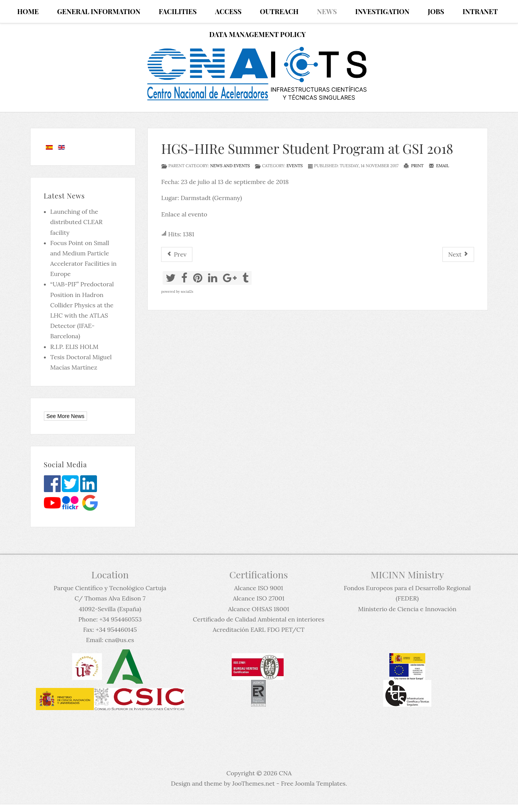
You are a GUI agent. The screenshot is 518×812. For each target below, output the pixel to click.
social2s (187, 291)
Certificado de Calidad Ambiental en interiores (258, 619)
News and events (230, 166)
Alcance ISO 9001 (258, 588)
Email (439, 166)
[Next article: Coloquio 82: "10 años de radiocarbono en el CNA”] (458, 254)
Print (414, 166)
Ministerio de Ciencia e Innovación (407, 609)
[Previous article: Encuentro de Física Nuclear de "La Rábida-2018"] (177, 254)
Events (295, 166)
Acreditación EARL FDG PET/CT (258, 630)
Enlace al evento (184, 214)
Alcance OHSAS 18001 (258, 609)
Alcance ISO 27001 (259, 598)
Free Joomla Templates (313, 783)
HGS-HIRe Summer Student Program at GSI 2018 (307, 148)
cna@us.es (119, 640)
